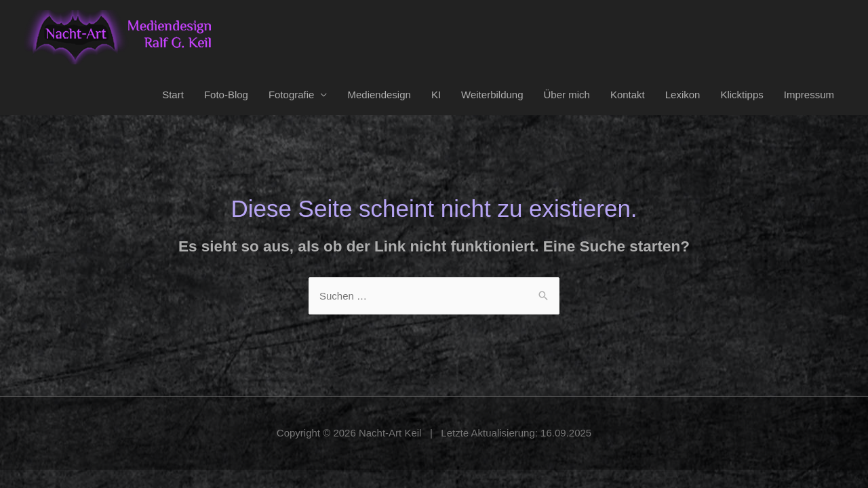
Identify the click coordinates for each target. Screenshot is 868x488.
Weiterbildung (492, 95)
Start (173, 95)
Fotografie (292, 95)
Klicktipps (742, 95)
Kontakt (628, 95)
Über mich (567, 95)
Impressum (809, 95)
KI (436, 95)
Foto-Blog (226, 95)
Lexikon (683, 95)
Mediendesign (379, 95)
